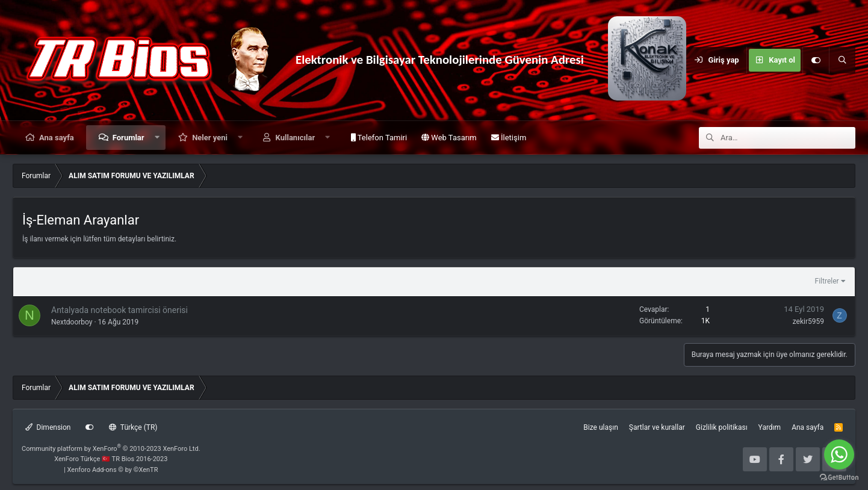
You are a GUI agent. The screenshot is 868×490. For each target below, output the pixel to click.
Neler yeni (210, 138)
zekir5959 (808, 321)
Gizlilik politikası (722, 427)
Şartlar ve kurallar (657, 427)
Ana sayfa (57, 138)
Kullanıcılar (296, 138)
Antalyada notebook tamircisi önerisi (119, 310)
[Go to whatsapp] (839, 454)
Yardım (770, 427)
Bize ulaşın (600, 427)
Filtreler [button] (827, 281)
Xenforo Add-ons (113, 470)
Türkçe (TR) (133, 427)
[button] (157, 138)
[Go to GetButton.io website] (839, 478)
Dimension (48, 427)
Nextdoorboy (72, 322)
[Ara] (842, 60)
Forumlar (129, 138)
